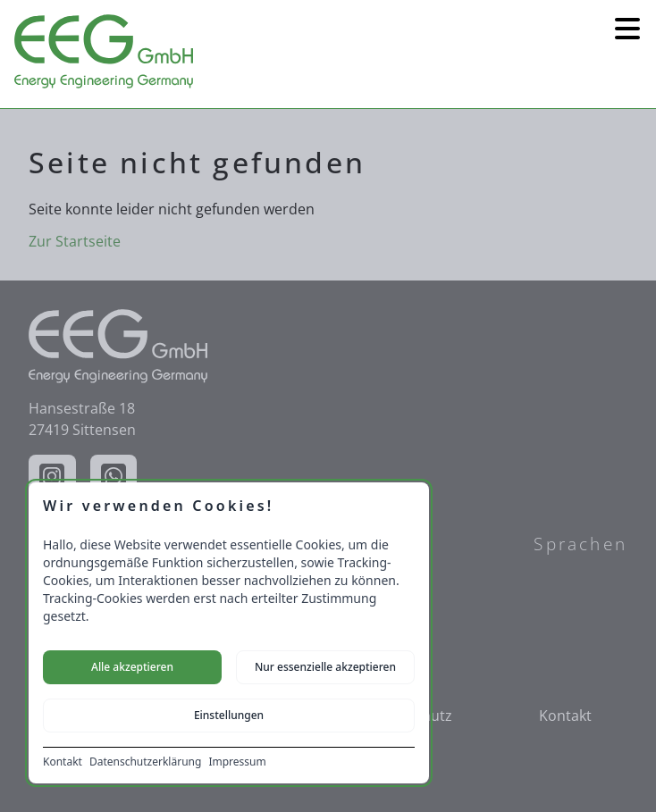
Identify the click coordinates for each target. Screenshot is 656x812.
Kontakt (63, 762)
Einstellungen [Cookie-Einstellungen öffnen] (229, 715)
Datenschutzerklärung (145, 762)
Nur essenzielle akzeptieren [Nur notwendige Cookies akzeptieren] (325, 667)
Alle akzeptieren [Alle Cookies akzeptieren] (132, 667)
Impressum (237, 762)
